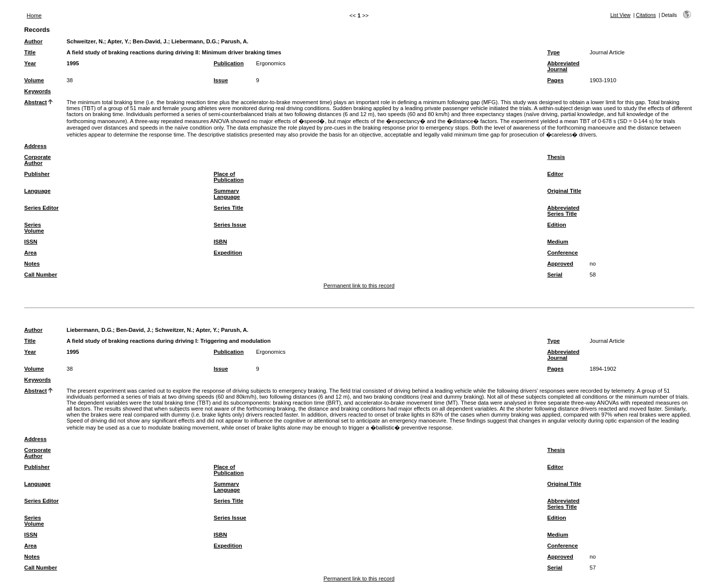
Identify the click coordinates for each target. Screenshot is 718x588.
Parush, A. (235, 41)
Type (553, 52)
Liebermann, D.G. (195, 41)
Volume (34, 80)
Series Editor (42, 208)
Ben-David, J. (150, 41)
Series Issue (230, 225)
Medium (557, 242)
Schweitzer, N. (86, 41)
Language (38, 191)
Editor (555, 174)
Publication (229, 63)
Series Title (229, 208)
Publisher (37, 174)
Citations (646, 15)
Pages (555, 80)
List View (621, 15)
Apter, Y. (118, 41)
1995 (73, 63)
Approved (560, 264)
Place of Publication (229, 177)
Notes (32, 264)
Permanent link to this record (359, 286)
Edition (556, 225)
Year (30, 63)
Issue (221, 80)
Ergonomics (271, 63)
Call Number (41, 275)
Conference (562, 253)
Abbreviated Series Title (563, 211)
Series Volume (34, 228)
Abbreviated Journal (563, 66)
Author (34, 41)
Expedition (228, 253)
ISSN (31, 242)
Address (36, 146)
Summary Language (227, 194)
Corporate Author (38, 160)
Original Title (564, 191)
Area (31, 253)
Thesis (556, 157)
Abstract (36, 102)
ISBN (221, 242)
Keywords (38, 91)
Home (34, 15)
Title (30, 52)
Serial (554, 275)
